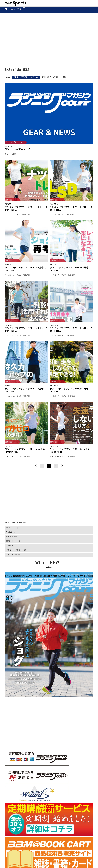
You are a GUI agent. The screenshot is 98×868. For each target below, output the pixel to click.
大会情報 (10, 546)
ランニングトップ (13, 528)
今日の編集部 (12, 537)
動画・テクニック (13, 541)
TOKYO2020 (11, 532)
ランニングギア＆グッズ (16, 550)
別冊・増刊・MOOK (50, 77)
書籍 (64, 77)
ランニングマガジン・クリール (26, 77)
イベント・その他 (13, 555)
